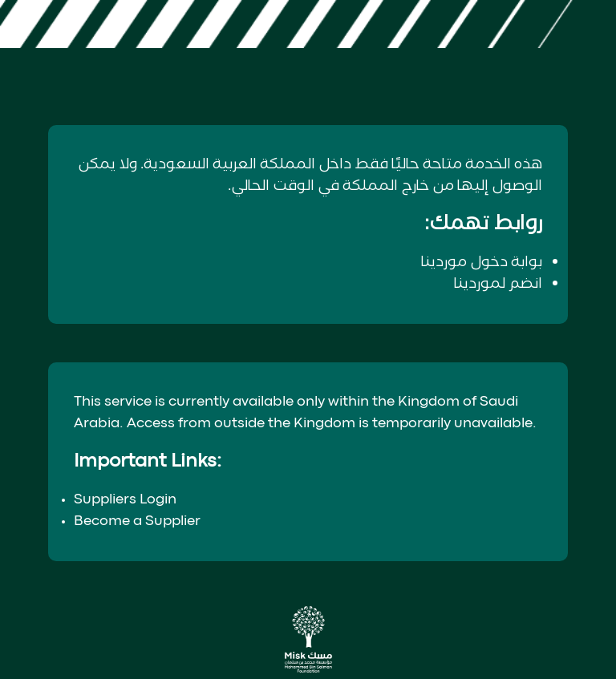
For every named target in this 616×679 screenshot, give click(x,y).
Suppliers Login (125, 500)
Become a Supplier (137, 521)
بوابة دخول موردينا (482, 262)
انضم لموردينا (498, 284)
